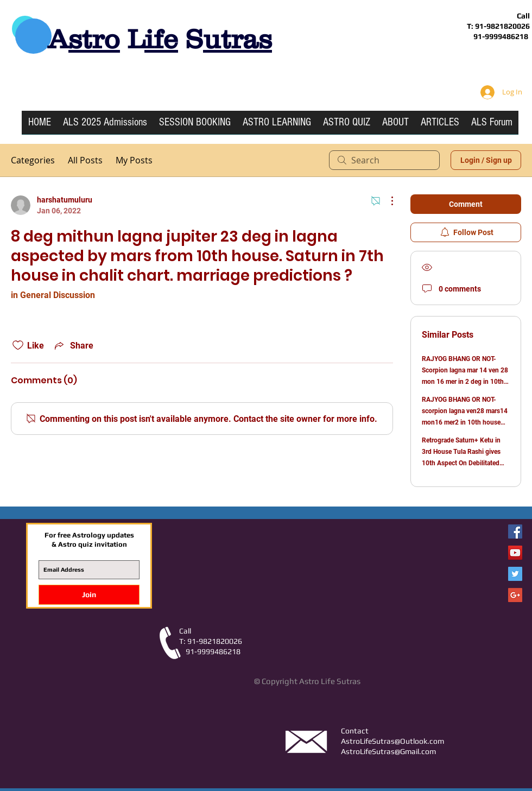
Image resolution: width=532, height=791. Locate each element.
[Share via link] (73, 345)
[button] (277, 126)
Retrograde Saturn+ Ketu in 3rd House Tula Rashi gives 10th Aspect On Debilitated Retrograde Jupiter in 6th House (461, 463)
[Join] (89, 595)
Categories (33, 160)
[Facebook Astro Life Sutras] (515, 531)
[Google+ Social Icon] (515, 595)
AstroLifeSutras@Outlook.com (392, 741)
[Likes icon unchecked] (18, 345)
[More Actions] (387, 201)
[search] (384, 160)
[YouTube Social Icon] (515, 553)
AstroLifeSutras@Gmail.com (388, 751)
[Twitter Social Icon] (515, 574)
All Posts (85, 160)
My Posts (134, 160)
